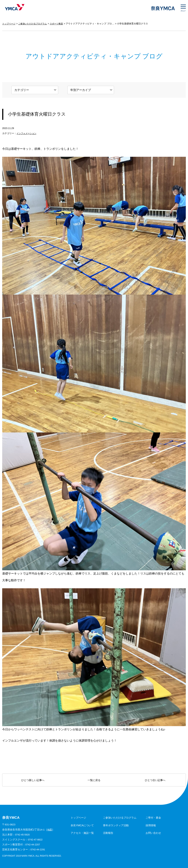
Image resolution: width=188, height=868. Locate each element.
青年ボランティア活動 (116, 825)
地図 (50, 830)
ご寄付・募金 (153, 818)
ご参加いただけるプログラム (35, 24)
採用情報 (151, 825)
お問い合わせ (153, 833)
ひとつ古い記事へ (155, 780)
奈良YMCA (14, 8)
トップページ (9, 24)
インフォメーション (27, 133)
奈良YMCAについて (82, 825)
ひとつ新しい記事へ (33, 780)
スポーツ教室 (60, 24)
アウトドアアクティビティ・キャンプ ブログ (95, 24)
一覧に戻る (94, 780)
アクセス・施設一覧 (82, 833)
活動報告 (108, 833)
